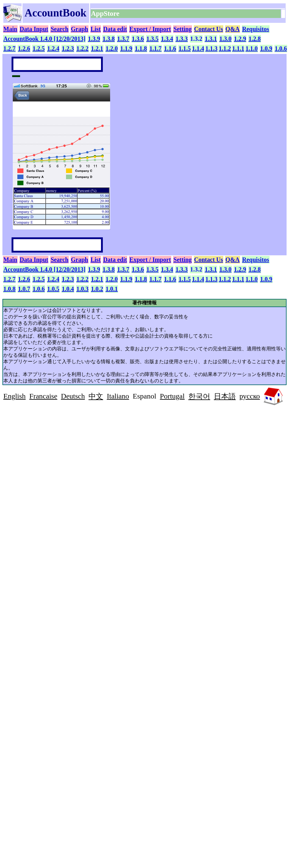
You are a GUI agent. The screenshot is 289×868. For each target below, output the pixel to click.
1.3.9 (94, 39)
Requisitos (256, 29)
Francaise (43, 396)
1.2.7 (9, 48)
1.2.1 (97, 48)
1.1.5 (185, 48)
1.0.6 (281, 48)
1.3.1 (211, 39)
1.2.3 (68, 48)
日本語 (225, 396)
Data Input (34, 29)
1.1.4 (198, 48)
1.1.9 (126, 48)
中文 (96, 396)
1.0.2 (97, 289)
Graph (80, 29)
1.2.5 (39, 48)
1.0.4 (68, 289)
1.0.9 (266, 48)
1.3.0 (225, 39)
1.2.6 (24, 48)
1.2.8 (255, 39)
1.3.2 (196, 39)
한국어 (199, 396)
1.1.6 (170, 48)
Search (59, 29)
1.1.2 (225, 48)
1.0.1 (112, 289)
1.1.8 (141, 48)
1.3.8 (109, 39)
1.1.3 (211, 48)
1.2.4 (53, 48)
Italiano (118, 396)
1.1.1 (238, 48)
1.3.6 (138, 39)
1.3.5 (152, 39)
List (96, 29)
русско (250, 396)
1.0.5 (53, 289)
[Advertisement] (54, 451)
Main (10, 29)
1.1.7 (155, 48)
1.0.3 (82, 289)
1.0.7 (24, 289)
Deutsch (73, 396)
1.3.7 (123, 39)
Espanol (144, 396)
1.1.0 (252, 48)
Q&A (233, 29)
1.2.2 (82, 48)
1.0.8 (9, 289)
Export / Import (150, 29)
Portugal (172, 396)
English (14, 396)
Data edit (115, 29)
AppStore (106, 14)
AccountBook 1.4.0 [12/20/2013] (44, 39)
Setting (183, 29)
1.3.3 (182, 39)
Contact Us (209, 29)
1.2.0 (112, 48)
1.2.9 (240, 39)
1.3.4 (167, 39)
